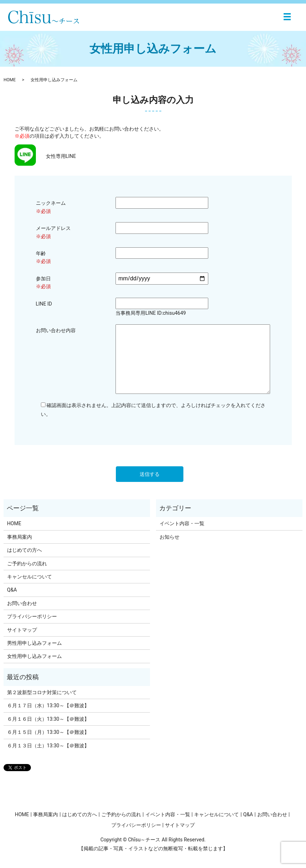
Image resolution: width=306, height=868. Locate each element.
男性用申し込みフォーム (34, 643)
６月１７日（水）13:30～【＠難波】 (48, 705)
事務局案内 (20, 537)
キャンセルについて (29, 577)
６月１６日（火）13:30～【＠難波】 (48, 719)
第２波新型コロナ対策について (42, 692)
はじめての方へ (25, 550)
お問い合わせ (22, 603)
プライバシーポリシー (32, 616)
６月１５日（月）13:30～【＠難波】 (48, 732)
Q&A (12, 590)
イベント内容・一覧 (182, 523)
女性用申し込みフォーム (34, 656)
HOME (10, 80)
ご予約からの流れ (27, 564)
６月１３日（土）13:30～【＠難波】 (48, 746)
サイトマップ (22, 630)
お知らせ (170, 537)
